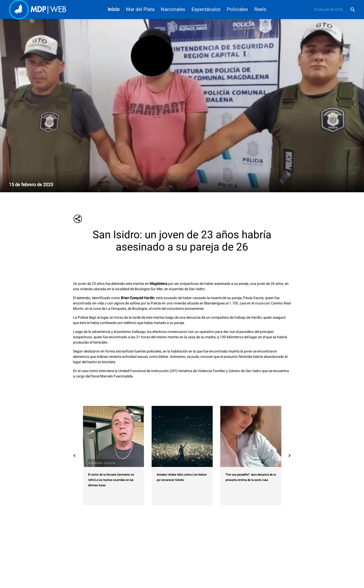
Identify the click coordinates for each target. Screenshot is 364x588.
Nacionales (173, 10)
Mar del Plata (140, 10)
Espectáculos (206, 10)
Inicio (114, 10)
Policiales (237, 10)
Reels (260, 10)
